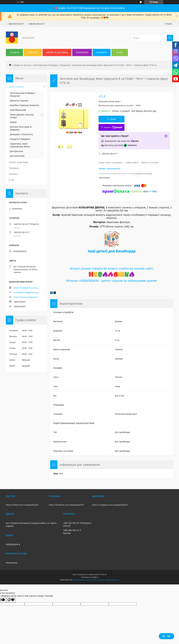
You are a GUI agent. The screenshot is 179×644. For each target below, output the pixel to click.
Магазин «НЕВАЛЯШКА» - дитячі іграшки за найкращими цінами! (112, 281)
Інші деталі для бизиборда (112, 251)
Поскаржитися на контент (84, 580)
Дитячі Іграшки (16, 87)
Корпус (13, 122)
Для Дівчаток (16, 151)
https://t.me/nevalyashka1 (25, 297)
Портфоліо (82, 53)
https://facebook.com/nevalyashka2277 (66, 505)
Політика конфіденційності (108, 580)
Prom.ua (103, 574)
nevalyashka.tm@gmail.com (26, 293)
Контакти (102, 53)
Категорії (32, 53)
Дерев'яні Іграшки (19, 101)
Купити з (113, 127)
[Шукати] (170, 38)
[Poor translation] (11, 600)
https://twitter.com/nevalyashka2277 (22, 505)
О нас (120, 53)
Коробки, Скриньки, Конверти (24, 105)
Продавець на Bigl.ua (89, 577)
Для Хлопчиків (17, 156)
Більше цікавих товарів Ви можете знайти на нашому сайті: (112, 269)
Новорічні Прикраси (20, 139)
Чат (166, 636)
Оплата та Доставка (57, 53)
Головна (14, 53)
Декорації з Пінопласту (21, 134)
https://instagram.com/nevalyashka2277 (110, 505)
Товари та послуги (22, 65)
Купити (113, 119)
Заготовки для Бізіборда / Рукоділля (52, 65)
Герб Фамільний (18, 110)
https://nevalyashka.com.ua (26, 288)
